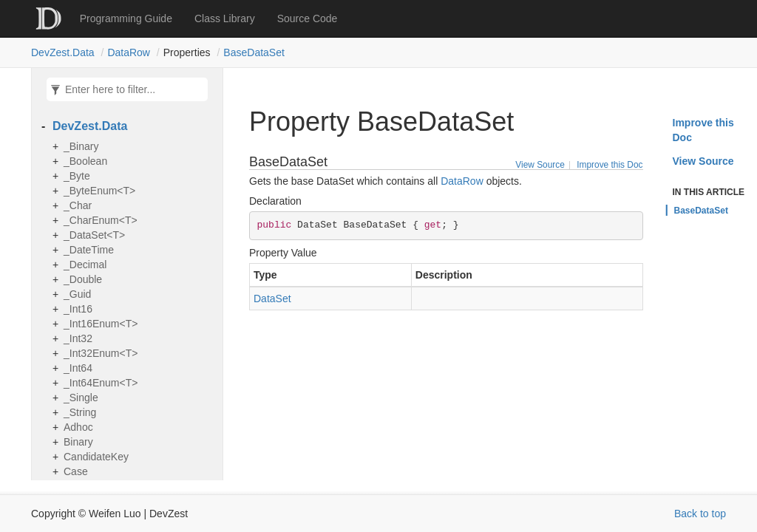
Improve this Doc (610, 165)
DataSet (272, 299)
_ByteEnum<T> (99, 191)
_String (80, 412)
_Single (81, 398)
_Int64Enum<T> (101, 383)
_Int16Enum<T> (101, 324)
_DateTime (89, 250)
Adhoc (78, 427)
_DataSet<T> (94, 235)
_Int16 (78, 309)
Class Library (225, 18)
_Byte (77, 176)
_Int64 (78, 368)
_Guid (77, 294)
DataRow (129, 52)
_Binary (81, 146)
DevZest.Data (63, 52)
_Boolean (85, 161)
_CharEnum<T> (101, 220)
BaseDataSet (254, 52)
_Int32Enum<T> (101, 353)
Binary (78, 442)
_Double (83, 279)
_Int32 (78, 338)
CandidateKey (96, 457)
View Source (540, 165)
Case (76, 471)
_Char (78, 205)
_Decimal (85, 265)
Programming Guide (126, 18)
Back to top (700, 514)
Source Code (308, 18)
